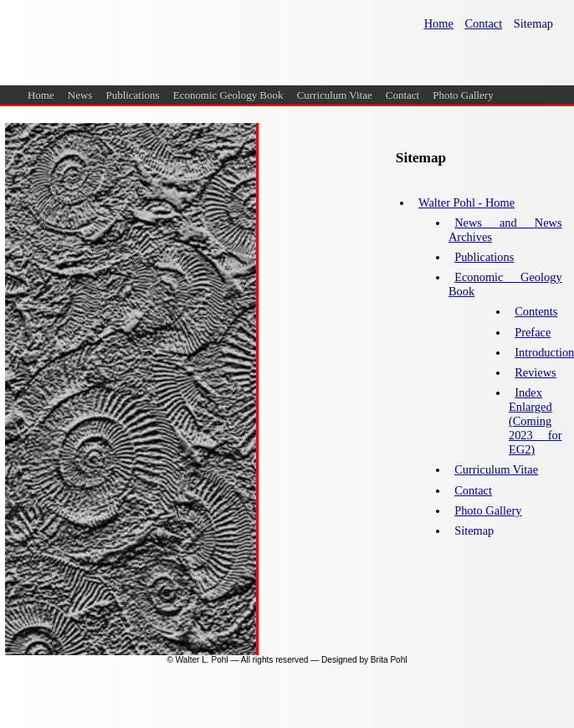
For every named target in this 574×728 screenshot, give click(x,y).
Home (41, 95)
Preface (533, 332)
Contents (536, 311)
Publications (133, 95)
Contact (402, 95)
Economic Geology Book (228, 95)
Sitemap (533, 23)
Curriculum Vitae (335, 95)
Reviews (536, 372)
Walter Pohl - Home (466, 203)
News (80, 95)
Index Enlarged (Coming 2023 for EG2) (536, 421)
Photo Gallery (463, 95)
